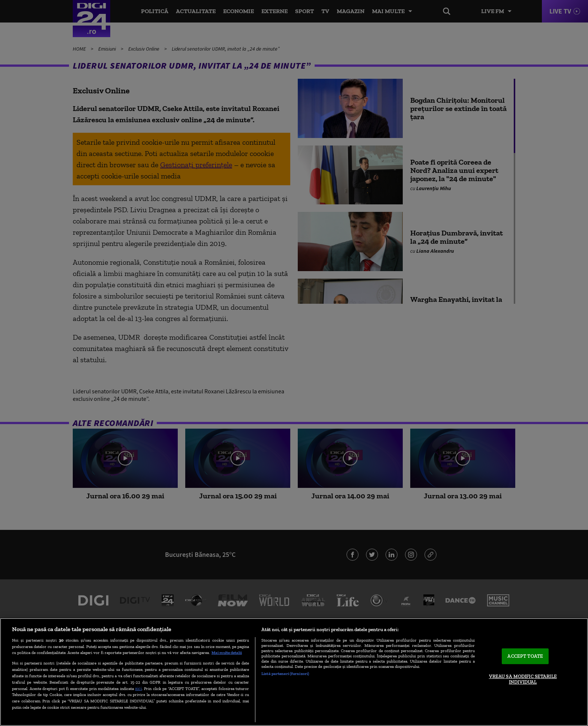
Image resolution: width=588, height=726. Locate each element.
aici (138, 688)
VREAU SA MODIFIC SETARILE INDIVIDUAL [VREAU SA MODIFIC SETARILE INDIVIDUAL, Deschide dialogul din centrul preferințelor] (523, 679)
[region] (294, 672)
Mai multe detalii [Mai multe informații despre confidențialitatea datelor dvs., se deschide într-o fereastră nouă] (227, 652)
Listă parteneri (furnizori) (285, 673)
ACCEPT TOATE (525, 656)
